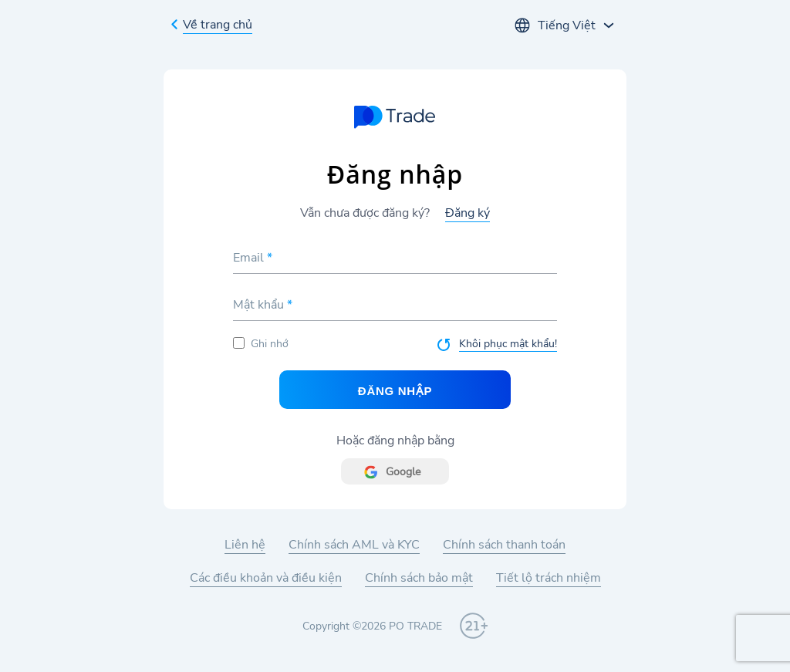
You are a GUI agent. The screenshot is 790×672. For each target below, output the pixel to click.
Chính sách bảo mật (419, 578)
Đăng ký (468, 213)
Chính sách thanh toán (504, 545)
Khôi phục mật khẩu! (508, 344)
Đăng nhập (395, 391)
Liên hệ (245, 545)
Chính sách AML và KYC (354, 545)
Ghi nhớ (261, 344)
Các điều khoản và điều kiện (266, 578)
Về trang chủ (218, 25)
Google (403, 472)
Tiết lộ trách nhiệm (549, 578)
